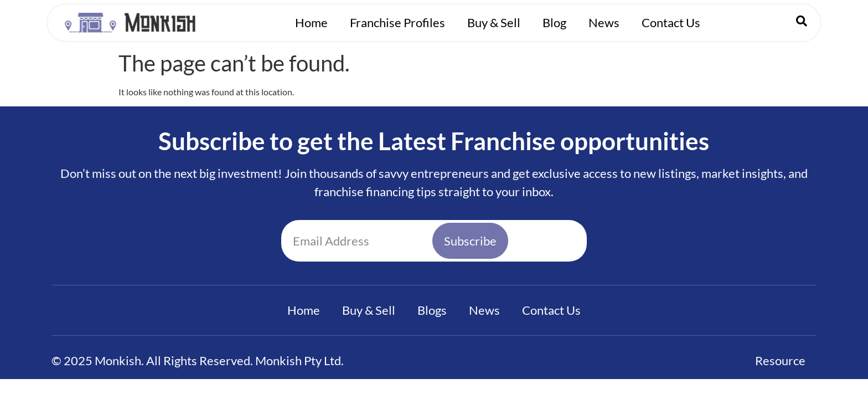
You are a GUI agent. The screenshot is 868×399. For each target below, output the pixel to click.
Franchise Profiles (397, 22)
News (604, 22)
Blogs (432, 310)
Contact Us (671, 22)
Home (311, 22)
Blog (554, 22)
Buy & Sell (494, 22)
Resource (780, 360)
